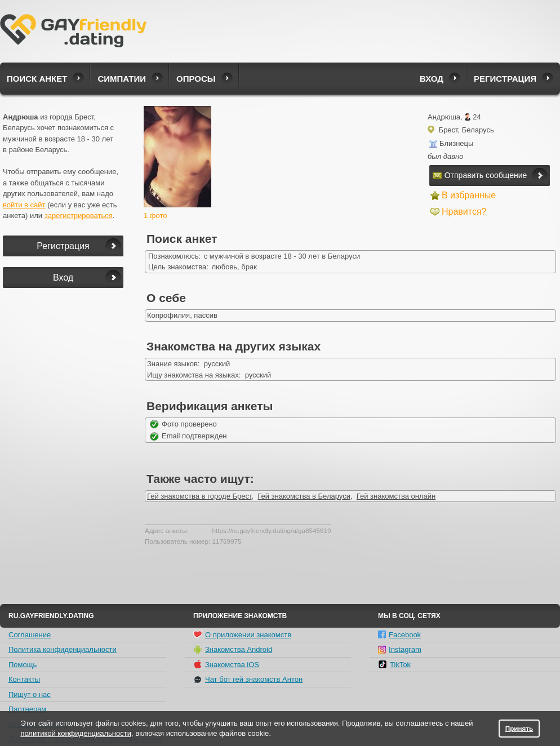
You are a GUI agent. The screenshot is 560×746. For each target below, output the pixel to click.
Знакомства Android (233, 650)
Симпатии (122, 79)
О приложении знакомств (242, 634)
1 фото (155, 216)
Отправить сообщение (480, 175)
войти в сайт (24, 205)
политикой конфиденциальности (76, 733)
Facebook (399, 635)
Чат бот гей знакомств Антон (248, 680)
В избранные (469, 195)
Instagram (400, 649)
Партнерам (27, 709)
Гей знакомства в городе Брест (199, 496)
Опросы (196, 79)
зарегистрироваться (79, 216)
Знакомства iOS (226, 664)
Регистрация (505, 79)
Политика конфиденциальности (63, 649)
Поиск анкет (37, 79)
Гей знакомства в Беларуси (304, 496)
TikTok (394, 664)
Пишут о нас (30, 694)
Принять (519, 728)
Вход (432, 79)
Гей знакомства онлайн (396, 496)
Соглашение (30, 635)
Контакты (24, 679)
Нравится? (464, 212)
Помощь (23, 665)
